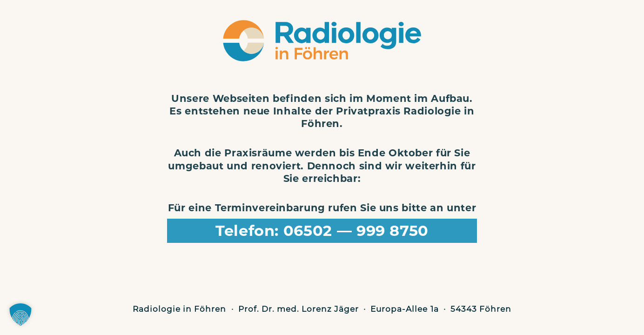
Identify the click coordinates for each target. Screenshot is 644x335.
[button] (20, 315)
